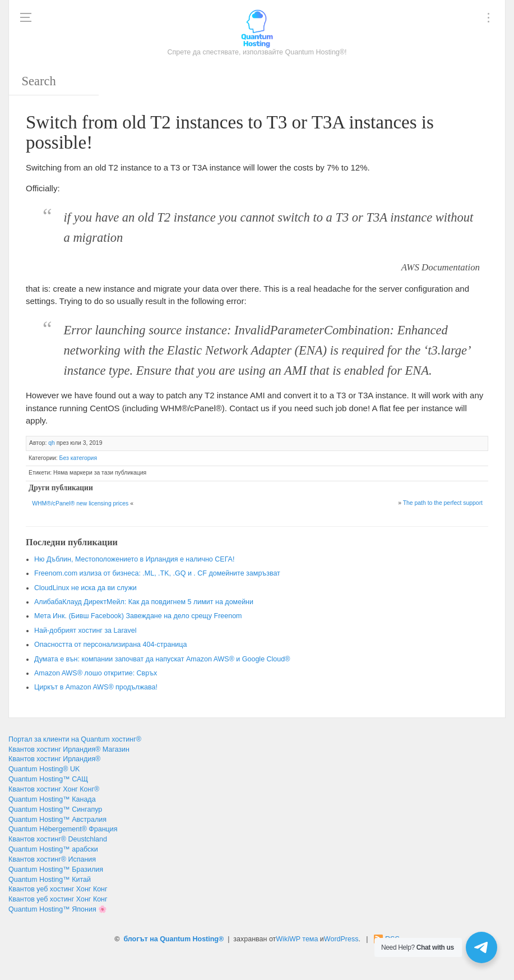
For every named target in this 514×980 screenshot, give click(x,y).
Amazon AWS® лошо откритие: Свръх (96, 673)
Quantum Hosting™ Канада (52, 799)
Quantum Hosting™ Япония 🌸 (58, 909)
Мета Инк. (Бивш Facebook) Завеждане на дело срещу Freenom (138, 616)
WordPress (341, 939)
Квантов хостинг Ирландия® (54, 759)
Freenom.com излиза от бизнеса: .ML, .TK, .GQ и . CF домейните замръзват (157, 573)
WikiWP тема (297, 939)
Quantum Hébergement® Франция (63, 829)
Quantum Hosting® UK (44, 769)
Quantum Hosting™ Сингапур (55, 809)
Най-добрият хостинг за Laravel (85, 631)
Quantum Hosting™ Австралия (57, 820)
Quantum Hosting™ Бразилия (56, 869)
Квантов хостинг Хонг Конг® (54, 789)
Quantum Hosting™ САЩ (48, 779)
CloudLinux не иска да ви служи (85, 588)
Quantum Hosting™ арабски (53, 849)
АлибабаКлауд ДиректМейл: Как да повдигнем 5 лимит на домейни (144, 602)
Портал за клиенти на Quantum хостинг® (75, 739)
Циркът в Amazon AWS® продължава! (96, 687)
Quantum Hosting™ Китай (50, 880)
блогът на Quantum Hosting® (173, 939)
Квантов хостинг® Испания (52, 859)
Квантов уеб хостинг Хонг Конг (58, 889)
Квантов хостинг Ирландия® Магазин (69, 749)
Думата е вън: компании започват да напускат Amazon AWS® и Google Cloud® (162, 659)
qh (52, 443)
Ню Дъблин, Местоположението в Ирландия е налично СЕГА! (134, 559)
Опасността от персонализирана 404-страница (110, 645)
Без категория (78, 458)
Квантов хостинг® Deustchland (58, 839)
